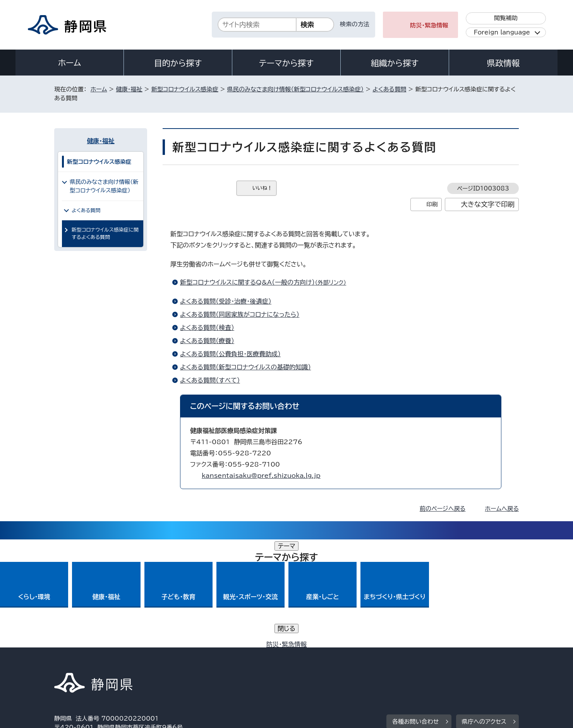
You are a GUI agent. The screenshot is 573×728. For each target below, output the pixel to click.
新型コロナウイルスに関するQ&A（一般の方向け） (266, 282)
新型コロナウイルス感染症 (185, 89)
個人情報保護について (177, 662)
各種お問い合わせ (416, 614)
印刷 (432, 204)
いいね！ (262, 188)
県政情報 (503, 63)
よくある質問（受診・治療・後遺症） (226, 301)
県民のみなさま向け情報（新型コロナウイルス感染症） (296, 89)
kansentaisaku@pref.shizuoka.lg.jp (261, 476)
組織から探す (395, 63)
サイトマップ (482, 662)
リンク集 (428, 662)
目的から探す (178, 63)
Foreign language (502, 32)
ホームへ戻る (502, 509)
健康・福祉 (129, 89)
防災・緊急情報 (429, 25)
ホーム (70, 63)
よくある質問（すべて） (210, 380)
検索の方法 (355, 24)
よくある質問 (389, 89)
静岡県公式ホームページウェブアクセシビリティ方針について (312, 662)
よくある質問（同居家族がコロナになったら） (240, 314)
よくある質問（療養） (207, 341)
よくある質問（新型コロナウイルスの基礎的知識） (245, 367)
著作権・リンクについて (90, 662)
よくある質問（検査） (207, 328)
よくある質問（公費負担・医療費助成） (230, 354)
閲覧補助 (506, 18)
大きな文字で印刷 (488, 204)
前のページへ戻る (443, 509)
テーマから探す (286, 63)
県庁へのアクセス (484, 614)
